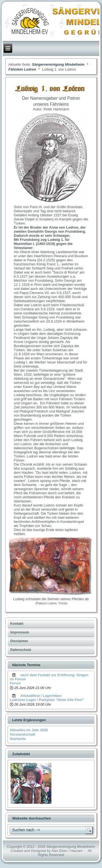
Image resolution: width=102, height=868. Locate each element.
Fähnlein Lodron (22, 69)
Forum (15, 683)
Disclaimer (19, 641)
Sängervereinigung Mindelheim (58, 64)
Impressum (20, 632)
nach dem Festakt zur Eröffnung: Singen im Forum (49, 677)
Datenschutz (21, 650)
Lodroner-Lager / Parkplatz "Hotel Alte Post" (47, 700)
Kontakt (17, 623)
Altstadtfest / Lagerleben (41, 696)
